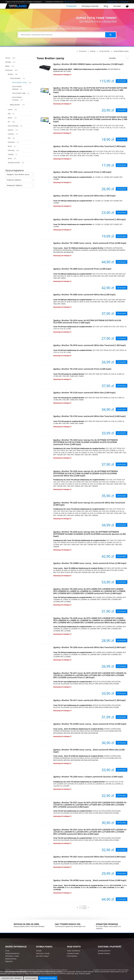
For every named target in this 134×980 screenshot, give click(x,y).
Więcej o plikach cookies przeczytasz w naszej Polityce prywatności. (24, 975)
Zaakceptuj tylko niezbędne (12, 978)
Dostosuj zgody (31, 978)
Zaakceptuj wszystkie (48, 978)
